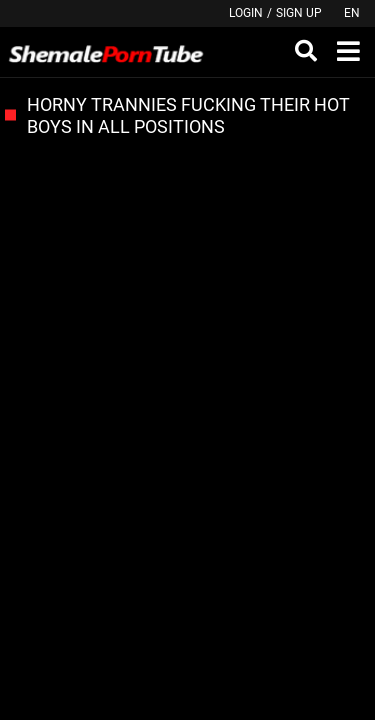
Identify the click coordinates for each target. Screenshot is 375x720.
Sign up (299, 13)
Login (246, 13)
